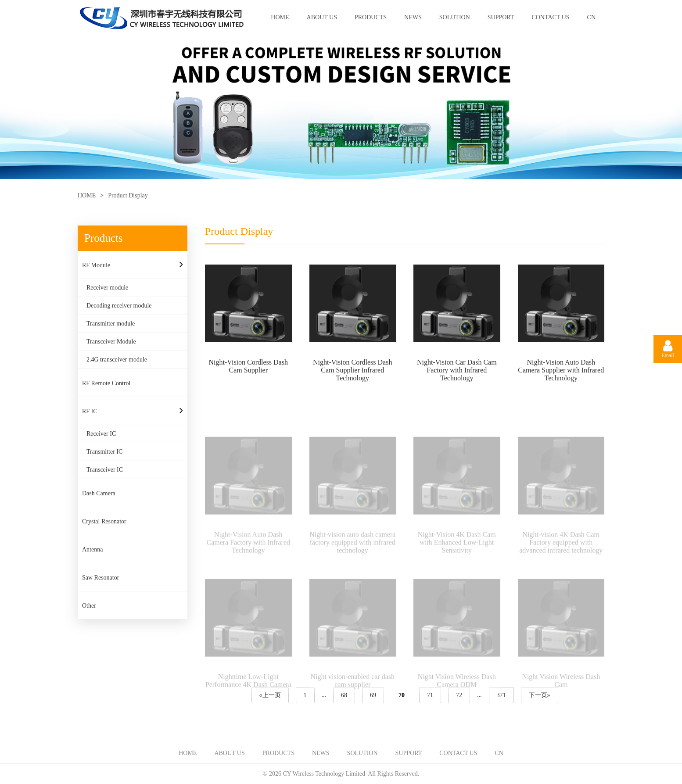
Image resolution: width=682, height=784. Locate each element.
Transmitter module (111, 324)
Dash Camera (99, 493)
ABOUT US (322, 17)
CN (591, 17)
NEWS (413, 17)
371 (501, 695)
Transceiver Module (111, 342)
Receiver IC (101, 434)
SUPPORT (501, 17)
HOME (280, 17)
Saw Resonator (101, 578)
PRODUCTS (371, 17)
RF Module (96, 265)
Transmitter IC (104, 452)
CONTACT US (550, 17)
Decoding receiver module (119, 306)
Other (89, 606)
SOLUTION (455, 17)
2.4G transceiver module (117, 360)
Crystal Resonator (104, 521)
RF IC (90, 411)
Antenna (92, 550)
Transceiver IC (105, 470)
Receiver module (107, 288)
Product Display (128, 195)
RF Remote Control (106, 383)
